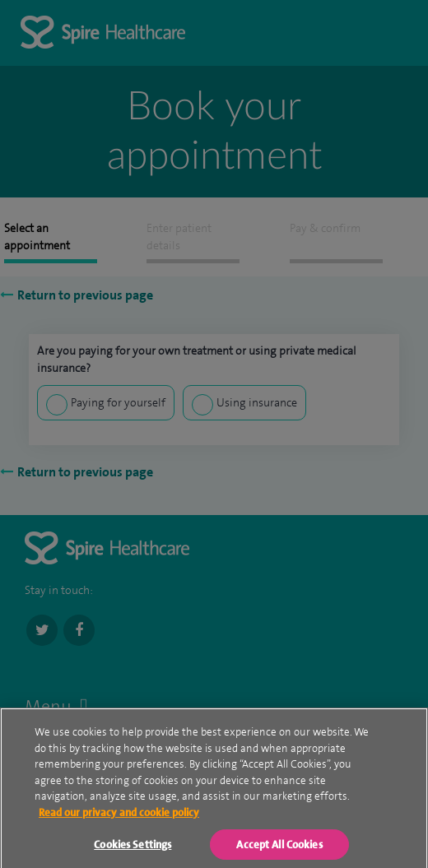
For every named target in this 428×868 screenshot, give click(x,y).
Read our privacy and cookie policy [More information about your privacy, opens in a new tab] (119, 816)
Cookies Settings (133, 848)
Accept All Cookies (279, 848)
